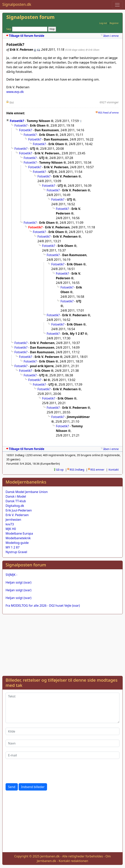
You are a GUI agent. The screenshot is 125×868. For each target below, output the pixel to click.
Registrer (114, 23)
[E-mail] (62, 755)
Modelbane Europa (19, 533)
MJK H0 (11, 529)
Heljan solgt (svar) (18, 582)
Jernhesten (13, 520)
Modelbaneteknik (18, 538)
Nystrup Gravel (16, 552)
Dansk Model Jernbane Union (27, 492)
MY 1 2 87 (13, 547)
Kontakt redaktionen (73, 861)
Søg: (9, 29)
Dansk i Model (16, 496)
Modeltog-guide (17, 543)
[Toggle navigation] (117, 5)
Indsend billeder (33, 787)
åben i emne (111, 36)
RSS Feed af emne (108, 113)
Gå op (60, 470)
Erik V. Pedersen (17, 515)
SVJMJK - (11, 575)
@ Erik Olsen (93, 50)
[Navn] (62, 743)
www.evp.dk (15, 92)
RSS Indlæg (77, 470)
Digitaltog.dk (15, 506)
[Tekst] (62, 708)
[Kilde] (62, 731)
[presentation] (35, 771)
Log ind (103, 23)
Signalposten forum (30, 17)
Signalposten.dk (17, 4)
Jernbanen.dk (50, 856)
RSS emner (97, 470)
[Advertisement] (62, 644)
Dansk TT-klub (16, 501)
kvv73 (10, 524)
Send (12, 787)
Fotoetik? (17, 121)
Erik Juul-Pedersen (19, 510)
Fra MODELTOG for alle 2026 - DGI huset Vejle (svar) (43, 606)
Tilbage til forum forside (27, 36)
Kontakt (114, 470)
